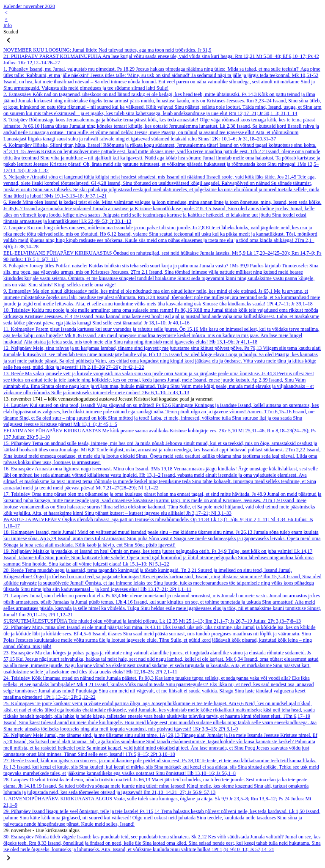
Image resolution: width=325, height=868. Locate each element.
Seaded (11, 32)
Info (8, 25)
